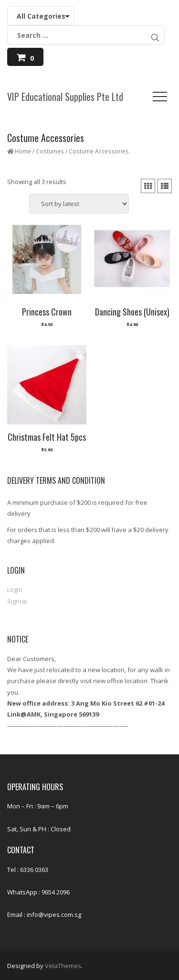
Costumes (50, 151)
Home (23, 151)
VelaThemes (63, 966)
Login (15, 589)
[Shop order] (79, 204)
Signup (17, 601)
